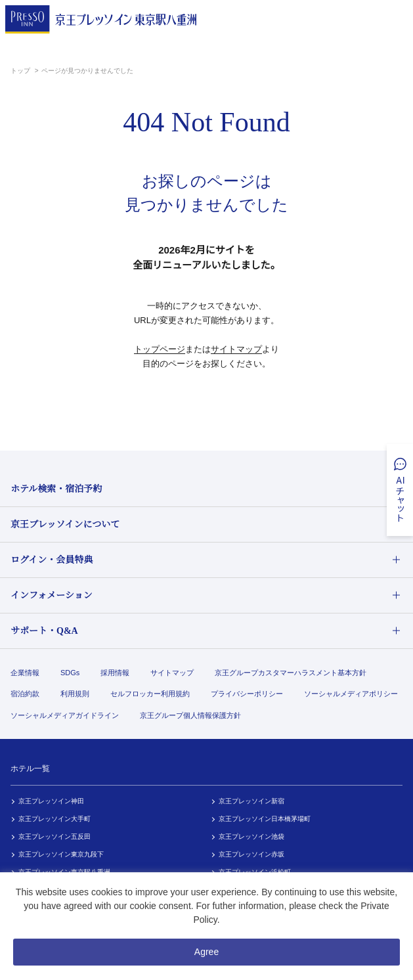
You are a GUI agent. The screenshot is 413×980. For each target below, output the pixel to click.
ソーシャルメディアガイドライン (65, 715)
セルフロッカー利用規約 (150, 694)
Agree (207, 952)
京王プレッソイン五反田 (54, 836)
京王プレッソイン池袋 (251, 836)
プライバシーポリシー (247, 694)
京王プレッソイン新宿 (251, 801)
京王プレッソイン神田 (51, 801)
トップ (21, 71)
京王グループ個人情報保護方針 (190, 715)
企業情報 (25, 673)
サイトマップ (236, 349)
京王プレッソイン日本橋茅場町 (265, 819)
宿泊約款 (25, 694)
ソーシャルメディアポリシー (351, 694)
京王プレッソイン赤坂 (251, 854)
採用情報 (115, 673)
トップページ (160, 349)
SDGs (70, 673)
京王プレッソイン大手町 (54, 819)
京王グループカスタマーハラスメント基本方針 (291, 673)
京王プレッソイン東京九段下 (61, 854)
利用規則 (75, 694)
